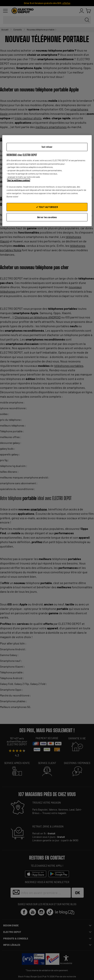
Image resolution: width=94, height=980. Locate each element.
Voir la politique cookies (19, 180)
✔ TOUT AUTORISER (47, 207)
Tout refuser (47, 147)
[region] (47, 181)
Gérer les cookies (47, 217)
